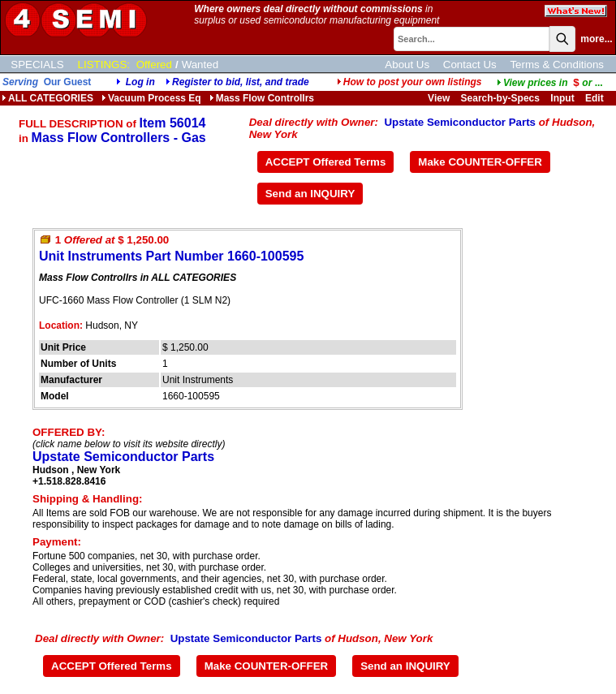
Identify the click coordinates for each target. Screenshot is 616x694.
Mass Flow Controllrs (262, 98)
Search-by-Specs (500, 98)
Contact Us (470, 65)
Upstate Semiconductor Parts (460, 122)
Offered (154, 65)
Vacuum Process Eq (151, 98)
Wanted (200, 65)
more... (596, 39)
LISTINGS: (104, 65)
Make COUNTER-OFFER (480, 162)
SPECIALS (37, 65)
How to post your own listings (409, 82)
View (439, 98)
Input (562, 98)
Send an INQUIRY (310, 194)
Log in (140, 82)
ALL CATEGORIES (47, 98)
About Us (407, 65)
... (550, 83)
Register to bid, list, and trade (241, 82)
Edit (596, 98)
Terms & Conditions (557, 65)
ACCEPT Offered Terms (326, 162)
